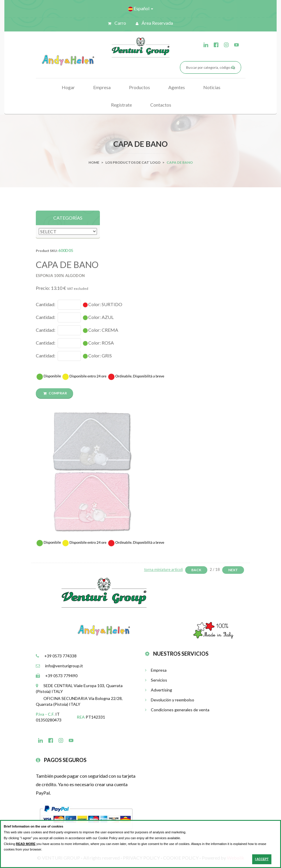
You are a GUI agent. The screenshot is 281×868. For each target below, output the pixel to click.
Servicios (156, 680)
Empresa (102, 87)
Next (233, 570)
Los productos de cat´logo (133, 162)
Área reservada (154, 23)
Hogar (68, 87)
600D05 (66, 250)
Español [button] (141, 8)
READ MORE (26, 844)
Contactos (161, 105)
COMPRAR (55, 393)
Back (196, 570)
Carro (117, 23)
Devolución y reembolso (170, 700)
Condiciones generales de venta (177, 710)
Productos (139, 87)
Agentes (177, 87)
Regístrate (121, 105)
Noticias (212, 87)
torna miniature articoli (164, 569)
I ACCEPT (262, 859)
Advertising (159, 690)
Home (94, 162)
